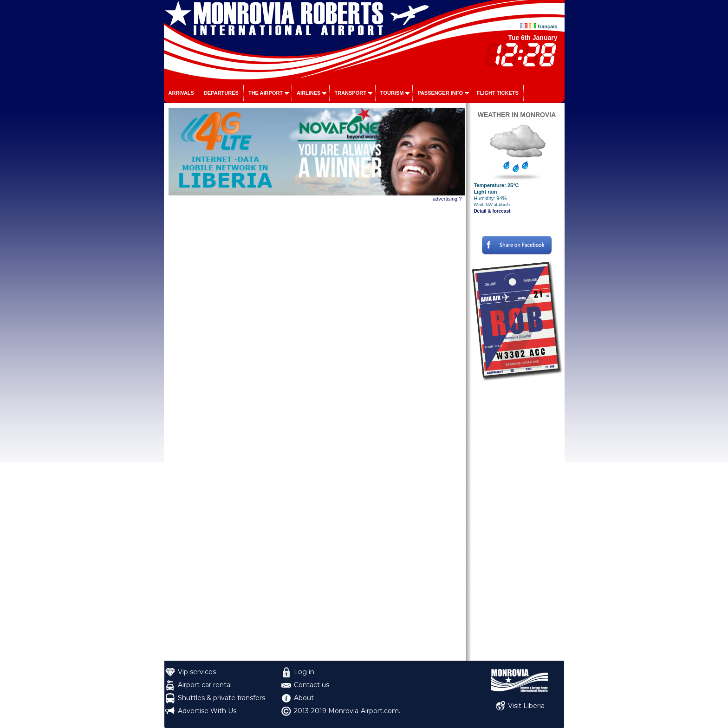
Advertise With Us (207, 711)
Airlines (309, 93)
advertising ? (447, 199)
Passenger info (440, 93)
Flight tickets (498, 93)
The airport (266, 93)
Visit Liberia (526, 706)
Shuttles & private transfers (221, 698)
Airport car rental (205, 685)
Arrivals (181, 93)
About (304, 698)
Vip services (197, 672)
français (547, 26)
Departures (221, 93)
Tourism (392, 93)
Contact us (312, 685)
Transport (350, 93)
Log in (304, 672)
